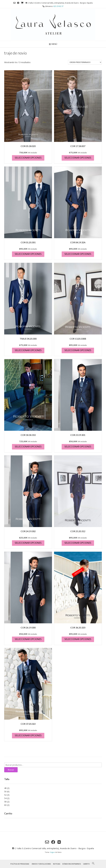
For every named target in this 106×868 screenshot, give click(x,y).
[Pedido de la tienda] (85, 62)
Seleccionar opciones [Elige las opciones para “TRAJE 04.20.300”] (28, 350)
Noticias (57, 864)
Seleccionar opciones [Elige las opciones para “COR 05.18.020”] (28, 158)
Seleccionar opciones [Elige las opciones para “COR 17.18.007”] (78, 158)
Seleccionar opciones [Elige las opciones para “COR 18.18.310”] (28, 447)
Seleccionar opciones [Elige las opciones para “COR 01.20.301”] (28, 254)
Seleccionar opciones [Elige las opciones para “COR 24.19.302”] (28, 543)
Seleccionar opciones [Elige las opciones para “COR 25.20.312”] (78, 543)
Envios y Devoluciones (41, 864)
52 (5, 795)
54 (5, 798)
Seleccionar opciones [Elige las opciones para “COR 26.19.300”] (28, 639)
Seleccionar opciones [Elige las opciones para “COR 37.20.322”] (28, 735)
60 (5, 805)
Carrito (86, 864)
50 (5, 791)
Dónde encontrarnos (72, 864)
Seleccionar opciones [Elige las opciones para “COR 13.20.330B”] (78, 350)
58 (5, 802)
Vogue (52, 852)
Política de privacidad (20, 864)
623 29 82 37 (58, 6)
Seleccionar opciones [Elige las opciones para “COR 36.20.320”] (78, 639)
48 (5, 788)
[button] (93, 864)
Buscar (11, 770)
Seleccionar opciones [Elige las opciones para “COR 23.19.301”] (78, 447)
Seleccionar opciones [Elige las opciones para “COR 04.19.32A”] (78, 254)
